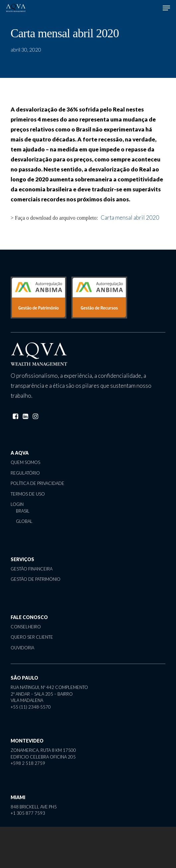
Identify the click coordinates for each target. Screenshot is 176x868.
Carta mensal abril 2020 (130, 217)
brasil (23, 511)
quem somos (25, 462)
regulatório (25, 473)
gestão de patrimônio (36, 579)
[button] (166, 8)
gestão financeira (32, 569)
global (24, 521)
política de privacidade (38, 483)
